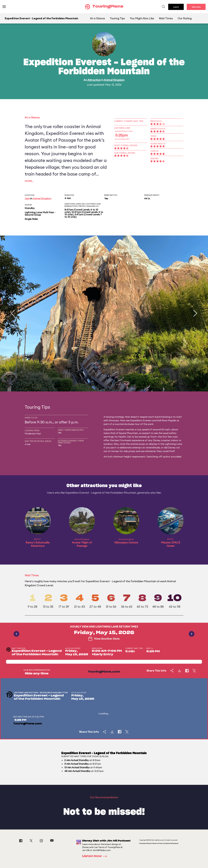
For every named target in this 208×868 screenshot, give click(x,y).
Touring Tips (117, 18)
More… (29, 181)
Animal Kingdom (114, 80)
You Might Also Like (142, 18)
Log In (176, 7)
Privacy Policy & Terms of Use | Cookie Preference (159, 843)
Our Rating (185, 18)
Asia (27, 198)
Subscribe (196, 7)
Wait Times (166, 18)
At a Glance (97, 18)
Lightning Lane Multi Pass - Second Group (40, 213)
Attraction (94, 80)
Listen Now (96, 856)
